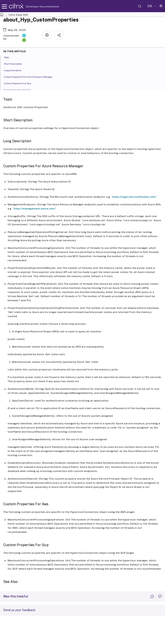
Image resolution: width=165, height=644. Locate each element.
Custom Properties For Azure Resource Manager (31, 77)
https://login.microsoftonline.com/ (134, 197)
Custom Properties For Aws (20, 83)
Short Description (15, 64)
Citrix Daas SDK (18, 15)
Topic (9, 57)
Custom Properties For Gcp (20, 90)
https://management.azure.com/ (34, 209)
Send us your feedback (19, 610)
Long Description (15, 70)
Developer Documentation (36, 7)
